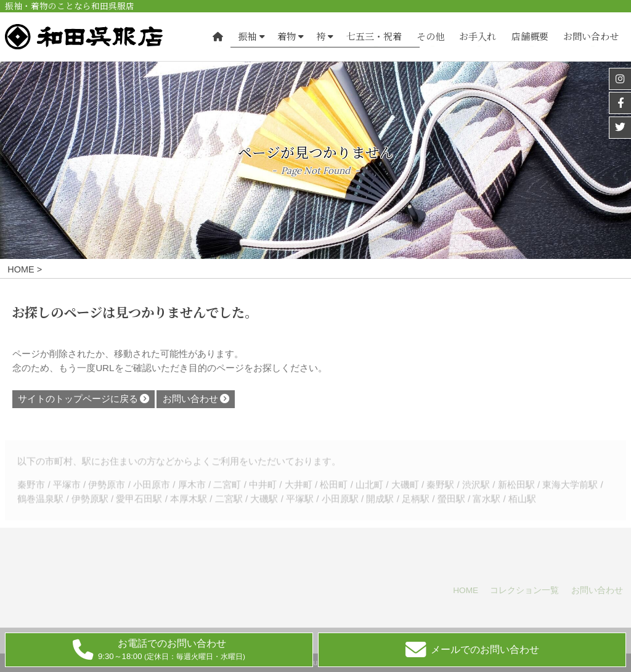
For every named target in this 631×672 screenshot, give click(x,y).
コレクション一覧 (524, 590)
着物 (287, 37)
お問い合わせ (591, 37)
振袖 (247, 37)
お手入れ (478, 37)
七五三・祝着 (374, 37)
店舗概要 (530, 37)
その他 (430, 37)
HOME (466, 590)
